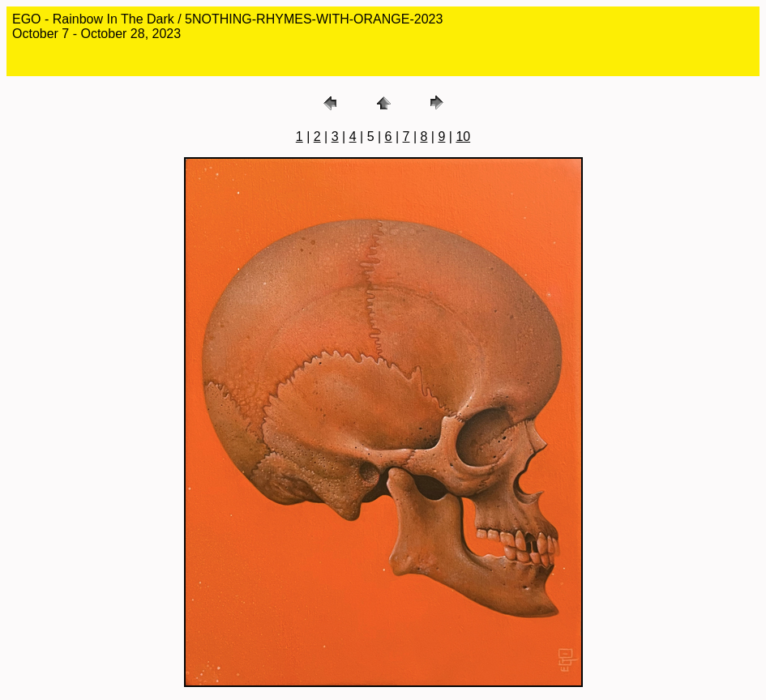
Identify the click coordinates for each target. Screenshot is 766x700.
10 (463, 137)
